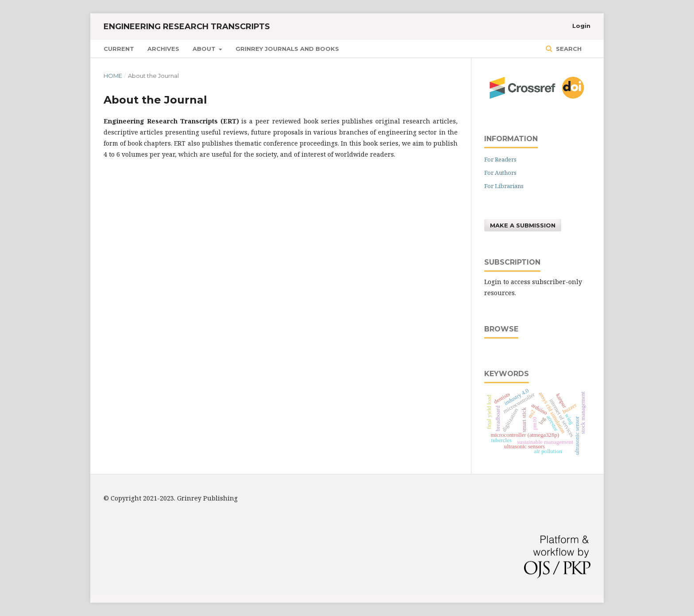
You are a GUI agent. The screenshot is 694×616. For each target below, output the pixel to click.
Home (113, 76)
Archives (163, 49)
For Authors (500, 173)
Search (568, 49)
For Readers (500, 159)
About (205, 49)
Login (581, 26)
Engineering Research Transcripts (187, 27)
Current (119, 49)
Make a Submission (523, 225)
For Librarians (504, 186)
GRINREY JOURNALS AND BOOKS (287, 49)
